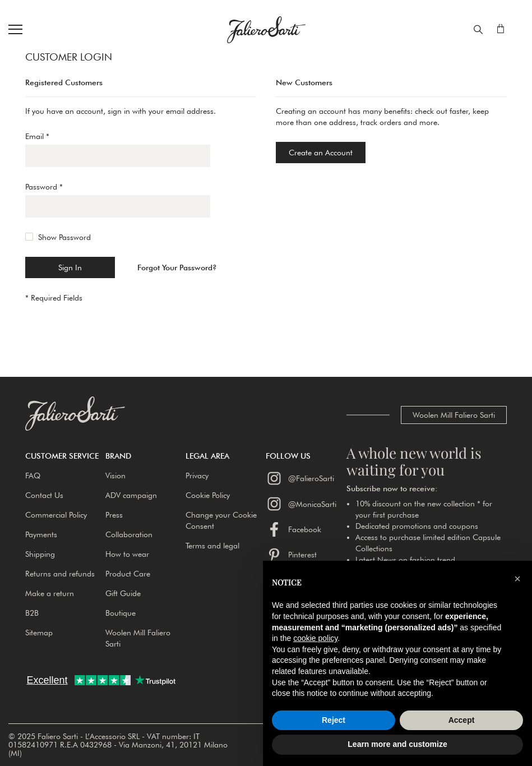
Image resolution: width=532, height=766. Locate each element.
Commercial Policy (56, 515)
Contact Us (44, 495)
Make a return (50, 593)
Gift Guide (123, 593)
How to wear (127, 554)
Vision (115, 476)
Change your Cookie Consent (221, 520)
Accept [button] (462, 720)
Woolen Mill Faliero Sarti (454, 415)
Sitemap (39, 633)
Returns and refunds (60, 574)
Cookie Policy (208, 495)
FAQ (33, 476)
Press (114, 515)
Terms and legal (212, 546)
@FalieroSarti (300, 478)
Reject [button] (334, 720)
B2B (32, 613)
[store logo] (266, 30)
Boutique (121, 613)
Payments (41, 534)
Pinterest (291, 555)
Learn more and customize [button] (397, 744)
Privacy (197, 476)
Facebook (293, 529)
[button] (65, 456)
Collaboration (129, 534)
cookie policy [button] (315, 638)
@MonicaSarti (301, 504)
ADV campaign (131, 495)
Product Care (128, 574)
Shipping (40, 554)
